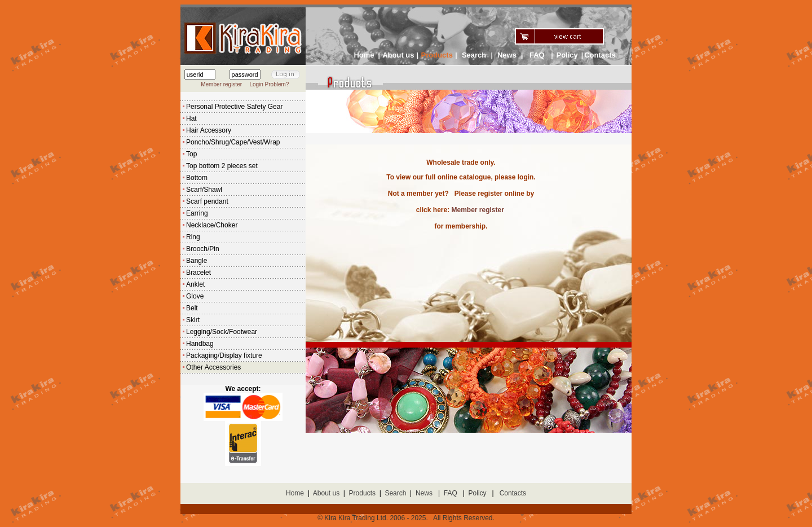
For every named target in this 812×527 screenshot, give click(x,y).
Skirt (193, 320)
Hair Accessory (209, 130)
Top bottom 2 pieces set (222, 166)
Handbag (200, 344)
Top (191, 154)
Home (364, 55)
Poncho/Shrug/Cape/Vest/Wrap (233, 142)
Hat (191, 118)
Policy (567, 55)
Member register (221, 84)
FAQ (537, 55)
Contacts (600, 55)
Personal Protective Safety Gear (234, 107)
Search (474, 55)
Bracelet (198, 273)
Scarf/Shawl (204, 190)
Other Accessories (213, 367)
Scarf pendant (207, 201)
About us (398, 55)
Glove (195, 296)
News (507, 55)
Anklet (195, 284)
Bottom (197, 178)
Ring (193, 237)
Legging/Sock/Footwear (222, 332)
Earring (197, 213)
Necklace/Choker (212, 225)
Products (362, 493)
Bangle (197, 261)
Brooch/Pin (203, 249)
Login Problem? (269, 84)
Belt (192, 308)
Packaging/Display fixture (224, 355)
